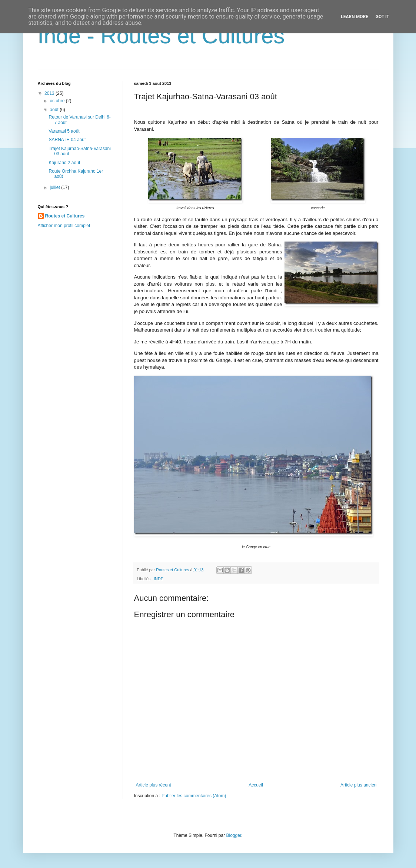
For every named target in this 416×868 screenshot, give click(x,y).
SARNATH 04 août (67, 140)
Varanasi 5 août (64, 131)
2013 (50, 93)
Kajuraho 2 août (64, 163)
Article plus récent (154, 785)
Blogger (234, 835)
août (55, 110)
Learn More (355, 17)
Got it (382, 17)
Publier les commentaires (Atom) (194, 796)
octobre (58, 101)
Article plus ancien (358, 785)
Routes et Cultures (65, 216)
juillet (55, 187)
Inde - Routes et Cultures (161, 36)
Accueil (256, 785)
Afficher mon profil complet (64, 226)
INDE (159, 579)
